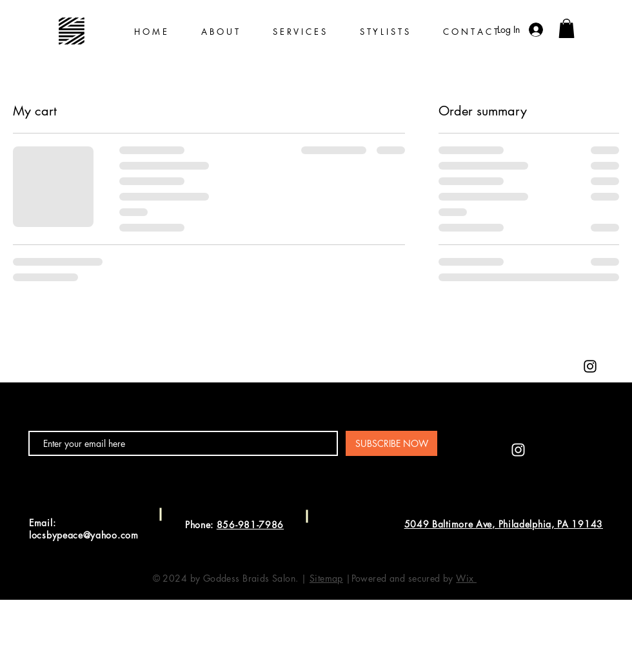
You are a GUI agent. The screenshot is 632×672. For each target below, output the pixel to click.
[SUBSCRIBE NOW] (391, 443)
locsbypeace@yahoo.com (84, 535)
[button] (567, 28)
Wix (466, 578)
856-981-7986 (250, 525)
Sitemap (326, 578)
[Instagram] (590, 366)
